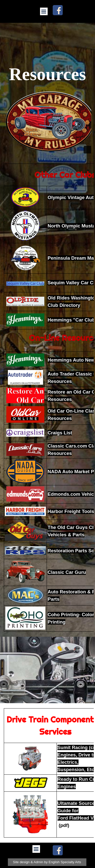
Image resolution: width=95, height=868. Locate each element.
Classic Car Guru (67, 572)
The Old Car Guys (68, 527)
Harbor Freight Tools (71, 511)
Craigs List (60, 433)
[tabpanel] (48, 398)
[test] (47, 862)
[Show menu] (44, 11)
